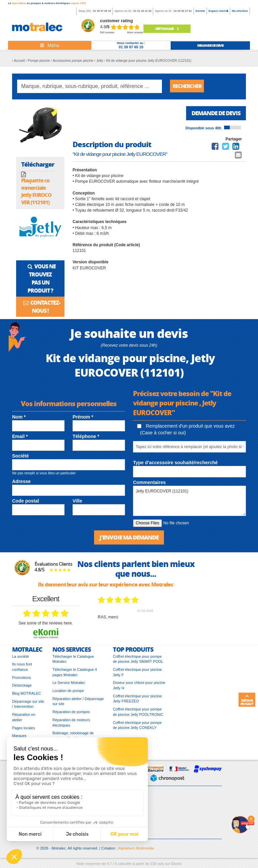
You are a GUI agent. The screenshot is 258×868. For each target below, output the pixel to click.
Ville (77, 502)
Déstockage (167, 29)
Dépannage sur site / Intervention (28, 706)
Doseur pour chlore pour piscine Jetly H (139, 687)
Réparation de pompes (71, 713)
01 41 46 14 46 (142, 11)
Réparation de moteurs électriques (71, 724)
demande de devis (210, 45)
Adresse (21, 482)
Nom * (19, 418)
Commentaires (149, 484)
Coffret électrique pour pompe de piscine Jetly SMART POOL (138, 660)
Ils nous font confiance (22, 668)
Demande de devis (214, 115)
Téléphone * (86, 438)
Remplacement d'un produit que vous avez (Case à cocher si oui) (186, 430)
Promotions (21, 679)
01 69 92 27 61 (183, 11)
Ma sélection (240, 11)
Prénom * (83, 418)
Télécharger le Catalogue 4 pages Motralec (75, 674)
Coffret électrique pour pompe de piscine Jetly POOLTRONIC (138, 713)
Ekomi (177, 865)
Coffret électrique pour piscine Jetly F (137, 674)
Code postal (26, 502)
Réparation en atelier (24, 719)
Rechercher (188, 86)
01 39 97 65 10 (102, 11)
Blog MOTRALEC (27, 695)
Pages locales (24, 729)
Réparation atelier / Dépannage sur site (78, 703)
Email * (20, 438)
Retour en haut (247, 700)
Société (200, 11)
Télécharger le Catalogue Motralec (73, 660)
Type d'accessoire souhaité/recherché (175, 464)
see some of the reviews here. (46, 625)
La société (20, 658)
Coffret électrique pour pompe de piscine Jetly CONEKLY (137, 727)
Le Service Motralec (69, 684)
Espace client (218, 11)
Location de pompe (68, 692)
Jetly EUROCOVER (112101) (189, 502)
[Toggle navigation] (50, 45)
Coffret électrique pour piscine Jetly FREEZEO (137, 700)
